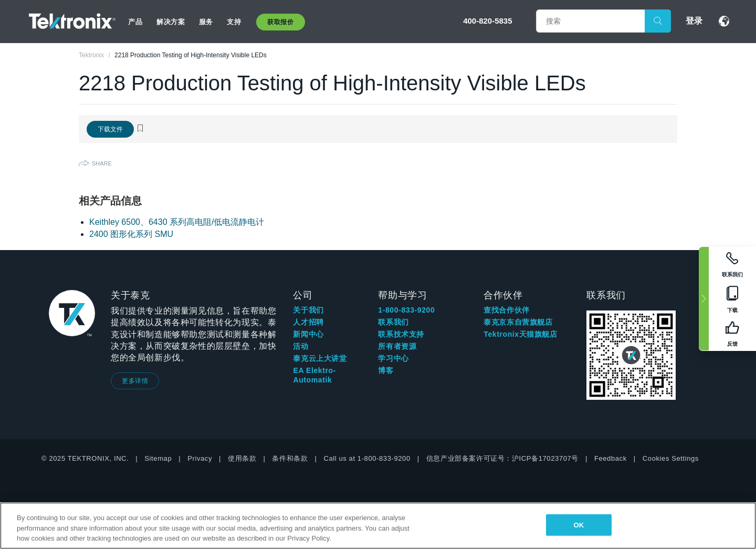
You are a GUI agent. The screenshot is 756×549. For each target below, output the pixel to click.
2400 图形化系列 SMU (131, 234)
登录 (694, 21)
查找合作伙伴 (507, 310)
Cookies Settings (671, 458)
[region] (378, 526)
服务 (206, 22)
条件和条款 (290, 458)
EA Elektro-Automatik (314, 375)
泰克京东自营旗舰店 (518, 322)
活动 (301, 346)
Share (102, 163)
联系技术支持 (401, 334)
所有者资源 (397, 346)
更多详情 (135, 381)
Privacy (200, 458)
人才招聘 (308, 322)
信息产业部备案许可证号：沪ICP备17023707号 (502, 458)
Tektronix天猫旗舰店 (520, 334)
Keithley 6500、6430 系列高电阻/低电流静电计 (177, 222)
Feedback (611, 458)
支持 (234, 22)
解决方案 (171, 22)
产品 (135, 22)
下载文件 (110, 129)
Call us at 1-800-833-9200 (367, 458)
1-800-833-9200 (406, 310)
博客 (386, 370)
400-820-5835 (487, 21)
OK (579, 525)
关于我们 (308, 310)
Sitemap (158, 458)
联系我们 (393, 322)
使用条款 (242, 458)
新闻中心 (308, 334)
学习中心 (393, 358)
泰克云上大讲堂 (320, 358)
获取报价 (280, 22)
